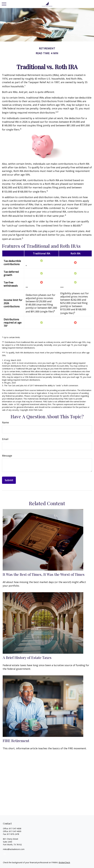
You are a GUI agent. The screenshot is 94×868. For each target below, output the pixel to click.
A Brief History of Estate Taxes (27, 657)
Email (5, 439)
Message (7, 456)
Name (5, 422)
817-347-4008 (15, 828)
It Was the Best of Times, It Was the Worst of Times (44, 574)
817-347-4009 (15, 831)
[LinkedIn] (5, 854)
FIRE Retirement (16, 741)
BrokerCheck (64, 862)
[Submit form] (9, 480)
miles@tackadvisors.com (14, 849)
